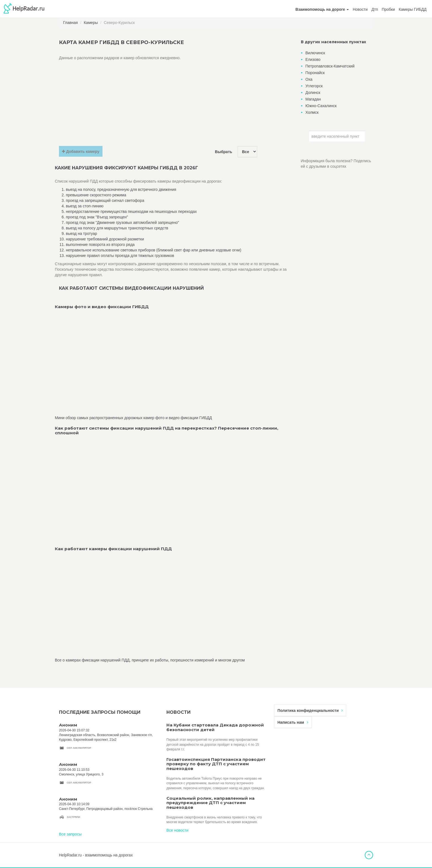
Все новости (177, 830)
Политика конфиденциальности (310, 710)
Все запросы (70, 834)
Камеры (91, 23)
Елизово (313, 59)
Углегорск (314, 86)
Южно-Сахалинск (321, 106)
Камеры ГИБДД (413, 9)
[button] (322, 9)
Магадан (313, 99)
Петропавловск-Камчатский (330, 66)
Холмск (312, 112)
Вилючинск (315, 53)
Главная (70, 23)
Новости (360, 9)
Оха (309, 79)
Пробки (388, 9)
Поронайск (315, 73)
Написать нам (293, 722)
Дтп (375, 9)
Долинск (313, 93)
